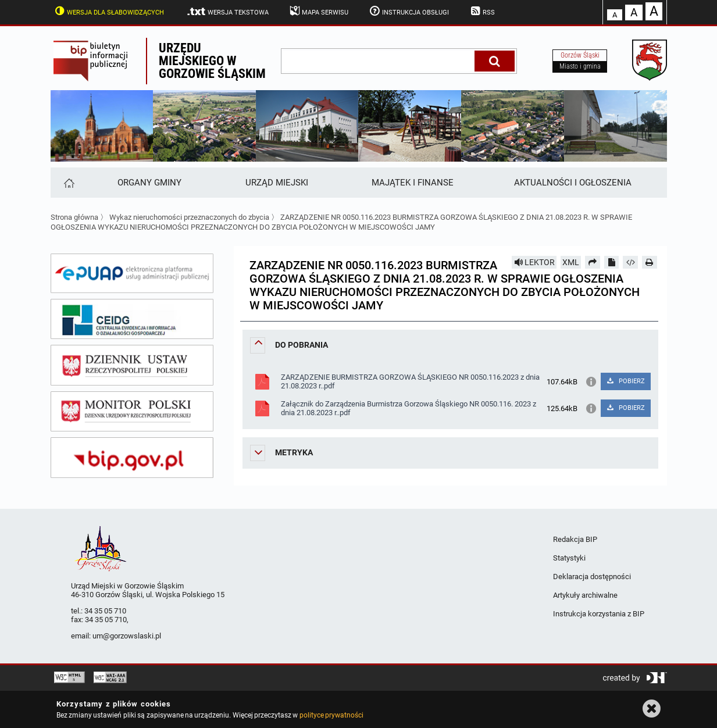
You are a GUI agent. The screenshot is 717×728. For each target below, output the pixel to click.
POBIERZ (625, 381)
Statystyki (569, 558)
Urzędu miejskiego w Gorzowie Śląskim (212, 61)
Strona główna (74, 217)
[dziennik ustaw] (132, 365)
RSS (481, 11)
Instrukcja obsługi (408, 11)
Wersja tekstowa (227, 12)
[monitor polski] (132, 412)
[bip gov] (132, 458)
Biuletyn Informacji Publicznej (98, 61)
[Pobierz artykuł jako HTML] (630, 262)
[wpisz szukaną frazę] (379, 61)
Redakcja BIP (575, 539)
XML (571, 262)
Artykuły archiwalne (585, 595)
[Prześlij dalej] (593, 262)
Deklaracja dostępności (592, 577)
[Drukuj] (650, 262)
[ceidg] (132, 319)
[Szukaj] (495, 61)
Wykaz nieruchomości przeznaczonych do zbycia (189, 217)
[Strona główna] (68, 183)
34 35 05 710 (105, 611)
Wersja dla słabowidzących (109, 11)
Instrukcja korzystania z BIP (599, 614)
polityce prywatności (331, 715)
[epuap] (132, 273)
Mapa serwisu (318, 11)
